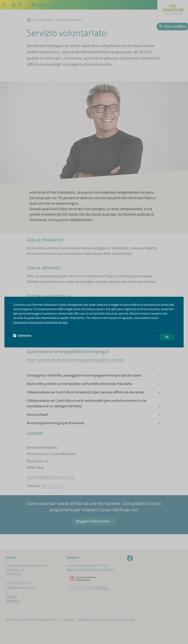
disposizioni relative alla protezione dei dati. (41, 322)
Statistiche (22, 336)
